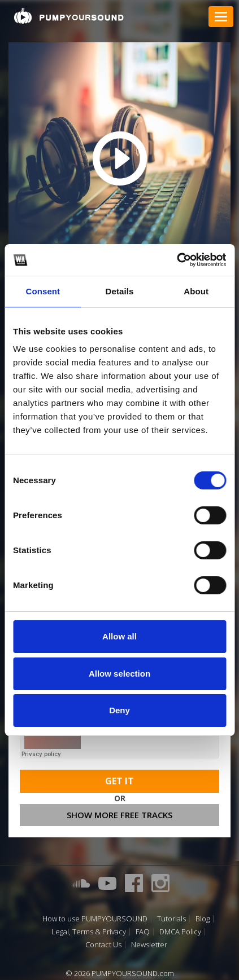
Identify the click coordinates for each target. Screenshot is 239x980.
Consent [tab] (43, 291)
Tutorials (171, 919)
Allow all (120, 636)
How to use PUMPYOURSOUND (95, 919)
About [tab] (196, 291)
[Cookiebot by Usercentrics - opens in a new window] (177, 260)
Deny (120, 710)
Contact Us (103, 945)
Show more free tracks (120, 815)
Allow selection (120, 674)
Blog (203, 919)
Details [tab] (120, 291)
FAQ (143, 932)
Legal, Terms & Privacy (89, 932)
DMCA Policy (180, 932)
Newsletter (149, 945)
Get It (120, 781)
